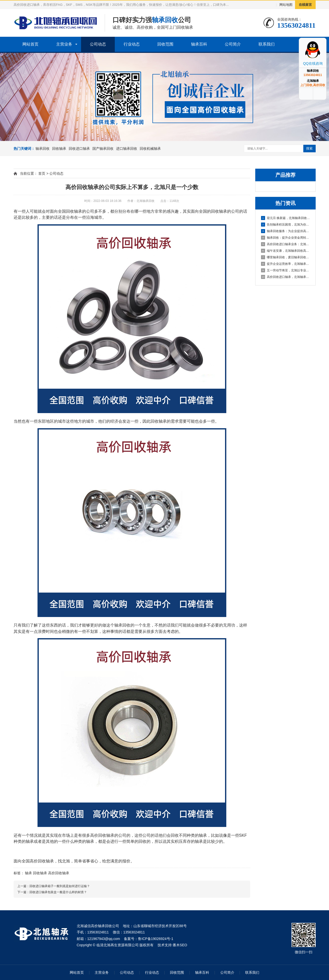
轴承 (28, 873)
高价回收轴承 (42, 861)
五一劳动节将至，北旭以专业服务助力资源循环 (286, 270)
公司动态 (98, 44)
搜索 (309, 148)
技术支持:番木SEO (172, 945)
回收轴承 (59, 149)
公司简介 (233, 44)
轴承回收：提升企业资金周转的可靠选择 (286, 238)
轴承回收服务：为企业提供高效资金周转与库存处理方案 (286, 231)
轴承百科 (199, 44)
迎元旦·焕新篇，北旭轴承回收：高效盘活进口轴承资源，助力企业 (286, 218)
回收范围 (165, 44)
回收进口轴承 (79, 149)
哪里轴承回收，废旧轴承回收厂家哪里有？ (286, 257)
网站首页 (30, 44)
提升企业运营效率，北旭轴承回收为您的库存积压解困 (286, 264)
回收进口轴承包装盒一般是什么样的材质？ (58, 892)
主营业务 (64, 44)
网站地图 (286, 5)
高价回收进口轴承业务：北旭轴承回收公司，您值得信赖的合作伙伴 (286, 244)
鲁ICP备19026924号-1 (156, 939)
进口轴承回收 (127, 149)
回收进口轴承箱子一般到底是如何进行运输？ (60, 886)
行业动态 (132, 44)
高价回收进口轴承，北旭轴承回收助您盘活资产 (286, 277)
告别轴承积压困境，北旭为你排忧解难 (286, 225)
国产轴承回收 (103, 149)
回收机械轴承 (150, 149)
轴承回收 (43, 149)
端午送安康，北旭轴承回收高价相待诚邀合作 (286, 251)
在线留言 (305, 5)
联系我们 (267, 44)
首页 (42, 173)
